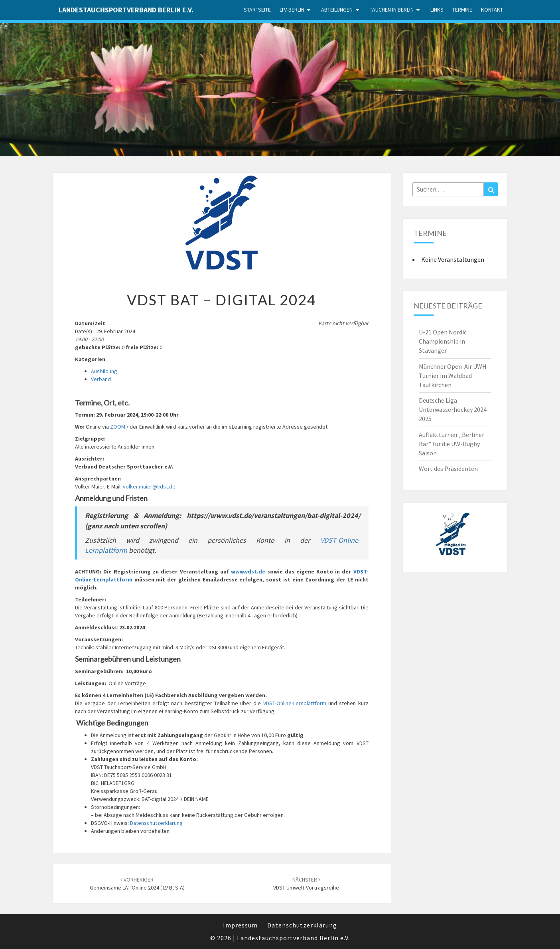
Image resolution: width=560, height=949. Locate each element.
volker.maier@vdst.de (149, 486)
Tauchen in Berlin (392, 10)
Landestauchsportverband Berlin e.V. (126, 10)
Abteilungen (337, 10)
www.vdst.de (248, 571)
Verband (101, 379)
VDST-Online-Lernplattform (295, 703)
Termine (462, 10)
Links (437, 10)
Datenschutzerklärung (156, 823)
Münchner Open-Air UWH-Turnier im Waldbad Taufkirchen (454, 376)
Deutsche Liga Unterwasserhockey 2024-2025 (454, 409)
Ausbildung (104, 371)
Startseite (257, 10)
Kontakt (492, 10)
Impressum (240, 925)
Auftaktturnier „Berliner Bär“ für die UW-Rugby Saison (452, 444)
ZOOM (118, 427)
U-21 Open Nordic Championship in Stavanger (443, 341)
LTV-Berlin (292, 10)
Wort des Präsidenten (448, 469)
